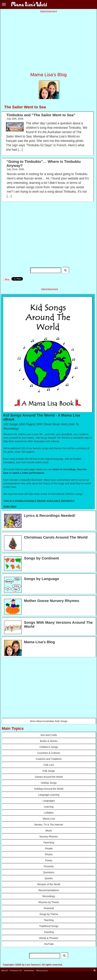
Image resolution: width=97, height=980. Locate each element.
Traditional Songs (49, 926)
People (49, 848)
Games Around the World (49, 777)
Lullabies (49, 813)
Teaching (49, 920)
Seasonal (49, 908)
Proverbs (49, 866)
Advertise (29, 971)
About (4, 971)
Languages (49, 801)
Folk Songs (49, 771)
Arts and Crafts (49, 735)
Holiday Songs (49, 783)
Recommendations (49, 890)
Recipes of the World (49, 884)
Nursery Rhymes (49, 837)
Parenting (49, 843)
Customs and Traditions (49, 759)
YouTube (49, 944)
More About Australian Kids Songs (49, 721)
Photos (49, 854)
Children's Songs (49, 747)
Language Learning (49, 795)
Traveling (49, 932)
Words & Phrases (49, 938)
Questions (49, 872)
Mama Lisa (49, 819)
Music (49, 831)
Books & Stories (49, 741)
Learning (49, 807)
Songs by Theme (49, 914)
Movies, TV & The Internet (49, 825)
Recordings (49, 896)
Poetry (49, 860)
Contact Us (16, 971)
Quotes (49, 878)
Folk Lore (49, 765)
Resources (42, 971)
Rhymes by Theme (49, 902)
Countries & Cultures (49, 753)
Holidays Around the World (49, 789)
